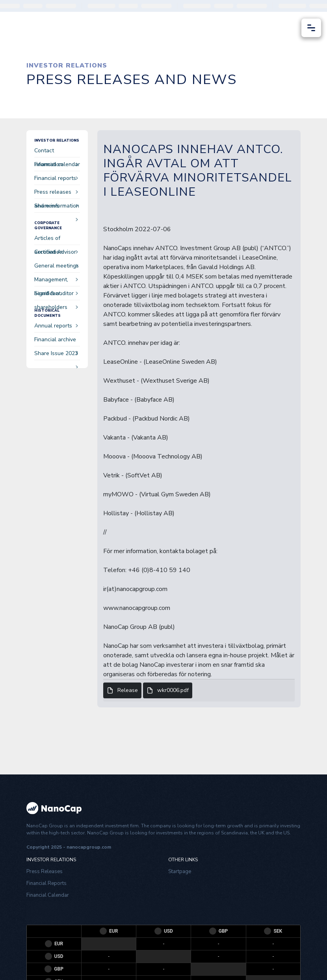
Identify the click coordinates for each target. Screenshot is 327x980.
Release (122, 690)
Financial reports (56, 180)
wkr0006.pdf (168, 690)
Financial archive (56, 341)
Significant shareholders (56, 295)
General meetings (57, 267)
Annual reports (56, 326)
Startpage (180, 872)
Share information (57, 207)
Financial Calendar (48, 895)
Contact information (56, 152)
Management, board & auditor (56, 281)
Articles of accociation (56, 240)
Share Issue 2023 (56, 355)
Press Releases (45, 872)
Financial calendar (57, 166)
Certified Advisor (56, 253)
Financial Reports (46, 883)
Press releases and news (56, 194)
